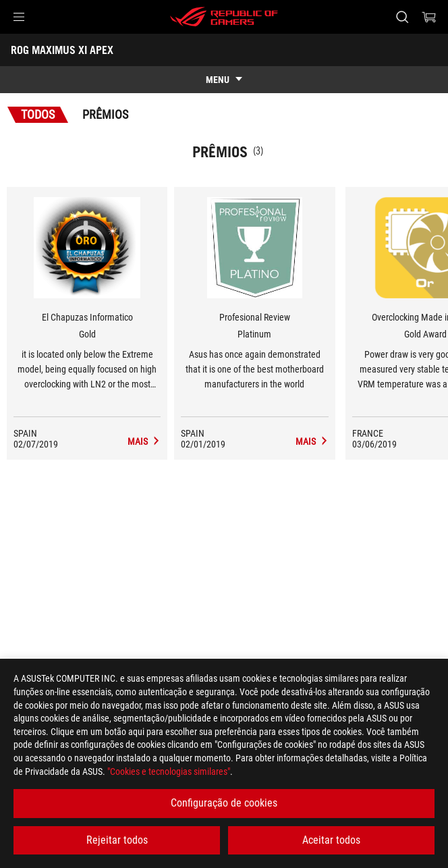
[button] (19, 17)
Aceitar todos (331, 840)
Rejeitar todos (117, 840)
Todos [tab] (38, 114)
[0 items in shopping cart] (429, 17)
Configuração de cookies (224, 803)
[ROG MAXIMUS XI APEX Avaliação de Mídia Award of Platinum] (312, 441)
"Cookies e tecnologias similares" (169, 771)
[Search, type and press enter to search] (402, 17)
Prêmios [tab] (105, 114)
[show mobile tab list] (224, 80)
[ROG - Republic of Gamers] (224, 17)
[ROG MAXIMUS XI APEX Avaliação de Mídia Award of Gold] (144, 441)
